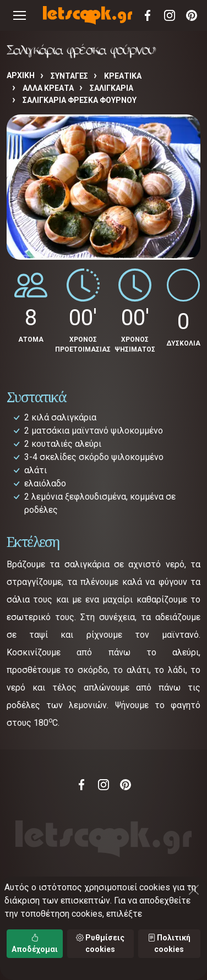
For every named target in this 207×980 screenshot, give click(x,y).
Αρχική (21, 75)
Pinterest (192, 15)
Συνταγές (69, 76)
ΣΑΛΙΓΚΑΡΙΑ (111, 88)
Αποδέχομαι (35, 943)
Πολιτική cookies (169, 943)
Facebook (148, 15)
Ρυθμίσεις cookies (100, 943)
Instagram (170, 15)
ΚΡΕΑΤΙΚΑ (123, 76)
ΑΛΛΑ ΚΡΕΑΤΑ (48, 88)
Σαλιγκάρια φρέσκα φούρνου (80, 100)
